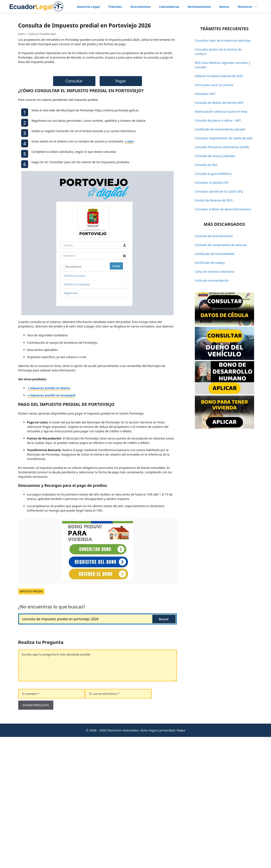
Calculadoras (169, 7)
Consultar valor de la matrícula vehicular (223, 40)
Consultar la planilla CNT (212, 183)
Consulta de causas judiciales (215, 156)
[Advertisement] (98, 60)
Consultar (74, 212)
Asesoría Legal (88, 7)
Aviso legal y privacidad (158, 861)
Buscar (164, 750)
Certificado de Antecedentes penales (220, 129)
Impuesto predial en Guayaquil (53, 526)
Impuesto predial (31, 722)
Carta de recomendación (212, 280)
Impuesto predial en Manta (50, 519)
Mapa (181, 861)
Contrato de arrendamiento (214, 236)
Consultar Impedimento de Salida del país (224, 138)
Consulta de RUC (206, 165)
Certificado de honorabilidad (215, 254)
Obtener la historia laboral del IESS (219, 76)
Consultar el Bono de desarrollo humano (223, 209)
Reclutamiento (199, 7)
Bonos (224, 7)
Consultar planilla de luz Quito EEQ (219, 191)
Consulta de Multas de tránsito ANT (219, 103)
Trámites (115, 7)
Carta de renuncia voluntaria (215, 272)
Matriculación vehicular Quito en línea (221, 112)
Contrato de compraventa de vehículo (221, 245)
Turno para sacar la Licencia (214, 85)
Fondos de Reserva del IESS (214, 200)
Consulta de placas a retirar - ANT (218, 120)
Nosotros (250, 7)
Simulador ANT (205, 94)
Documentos (141, 7)
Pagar (121, 212)
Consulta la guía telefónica (213, 174)
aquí (130, 272)
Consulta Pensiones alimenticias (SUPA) (222, 147)
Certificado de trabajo (210, 263)
